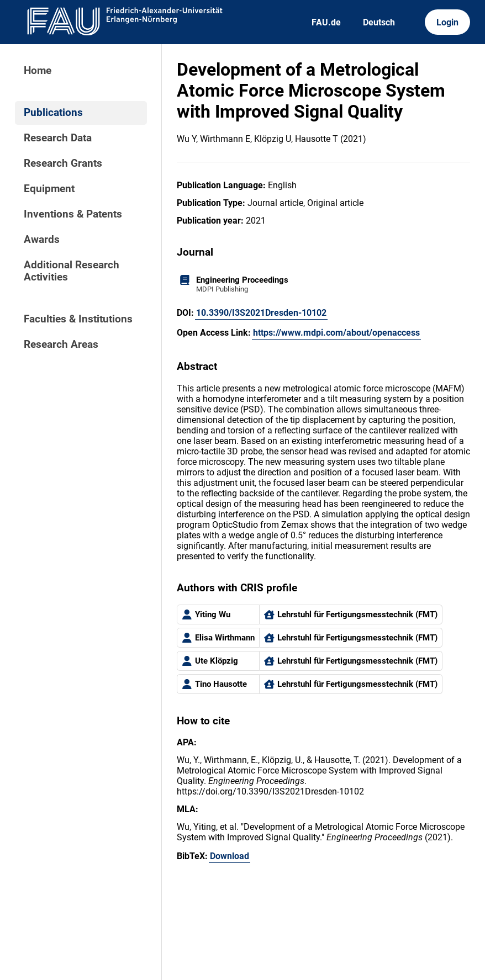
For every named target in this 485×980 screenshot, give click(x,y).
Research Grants (63, 163)
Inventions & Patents (73, 214)
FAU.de (326, 22)
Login (447, 22)
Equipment (49, 189)
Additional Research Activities (72, 271)
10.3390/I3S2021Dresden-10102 (261, 313)
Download (230, 856)
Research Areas (61, 345)
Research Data (58, 138)
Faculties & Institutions (78, 319)
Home (38, 71)
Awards (42, 240)
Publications (53, 113)
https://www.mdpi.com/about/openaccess (336, 333)
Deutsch (379, 22)
